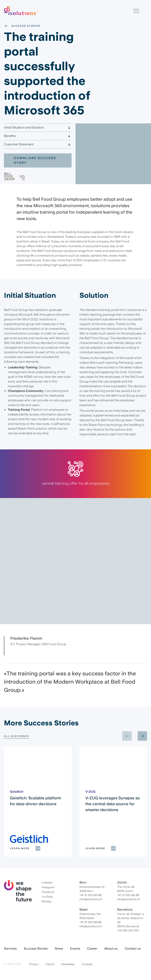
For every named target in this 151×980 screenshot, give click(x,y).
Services (10, 949)
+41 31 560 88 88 (90, 895)
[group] (38, 802)
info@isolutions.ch (91, 899)
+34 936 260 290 (128, 930)
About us (111, 949)
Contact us (133, 949)
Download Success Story (35, 160)
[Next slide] (142, 736)
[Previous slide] (127, 736)
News (59, 949)
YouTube (47, 897)
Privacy (34, 964)
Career (92, 949)
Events (75, 949)
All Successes (16, 736)
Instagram (48, 887)
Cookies (87, 964)
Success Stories (22, 26)
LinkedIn (47, 883)
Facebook (48, 892)
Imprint (50, 964)
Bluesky (47, 901)
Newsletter (68, 964)
